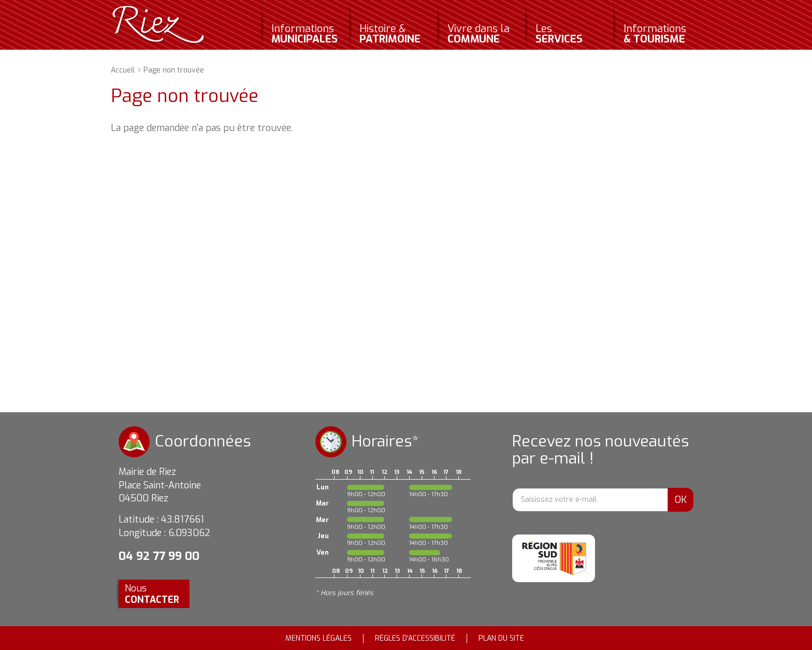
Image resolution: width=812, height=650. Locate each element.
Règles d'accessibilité (415, 639)
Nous (152, 594)
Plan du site (501, 639)
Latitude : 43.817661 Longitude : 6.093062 (164, 526)
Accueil (123, 70)
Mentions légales (318, 639)
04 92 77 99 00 (159, 556)
